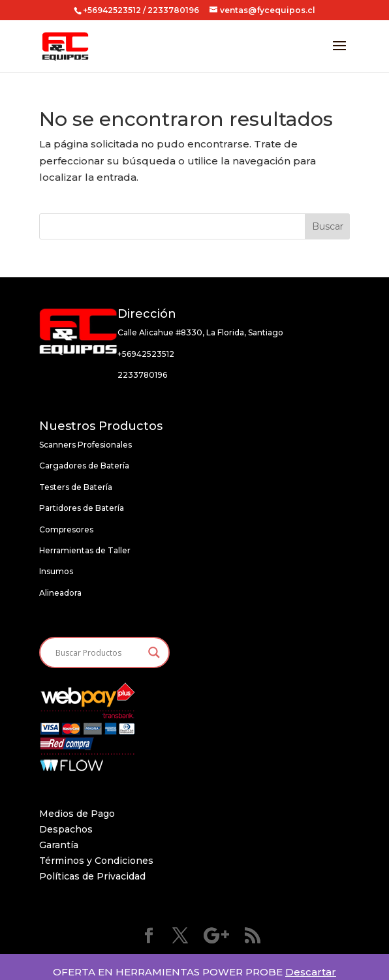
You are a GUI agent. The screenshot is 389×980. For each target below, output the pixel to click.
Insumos (56, 571)
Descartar (311, 972)
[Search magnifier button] (154, 652)
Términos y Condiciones (96, 861)
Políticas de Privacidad (92, 876)
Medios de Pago (77, 814)
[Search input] (99, 652)
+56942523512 (112, 10)
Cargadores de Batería (84, 466)
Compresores (66, 529)
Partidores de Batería (82, 508)
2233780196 (142, 375)
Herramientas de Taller (85, 550)
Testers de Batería (76, 487)
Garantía (59, 845)
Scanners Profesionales (86, 445)
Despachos (66, 829)
